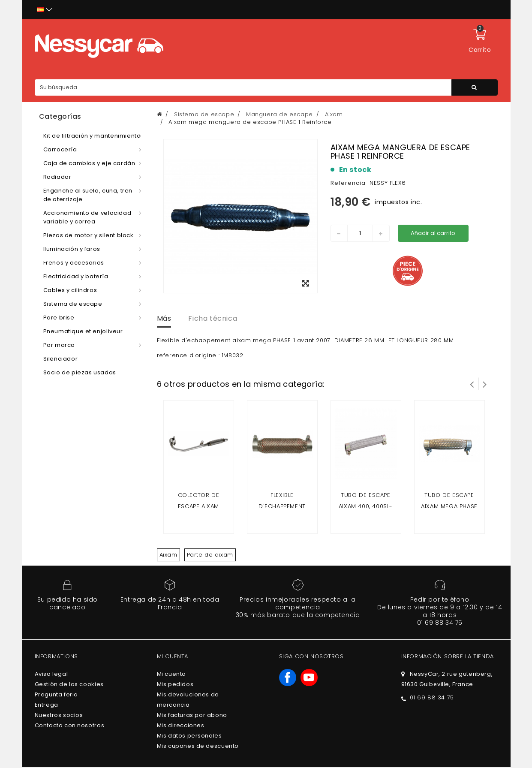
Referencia (348, 183)
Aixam (168, 555)
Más (164, 318)
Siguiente (485, 384)
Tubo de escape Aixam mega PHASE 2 (449, 506)
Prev (472, 384)
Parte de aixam (210, 555)
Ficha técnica (213, 318)
